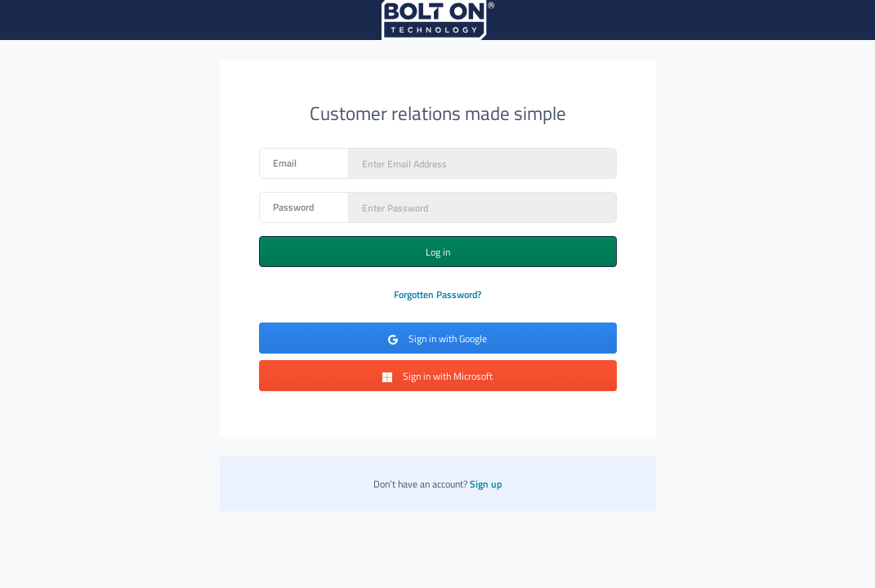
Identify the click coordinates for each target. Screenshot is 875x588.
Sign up (486, 484)
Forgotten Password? (437, 294)
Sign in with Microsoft (437, 376)
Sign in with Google (437, 339)
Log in (438, 252)
